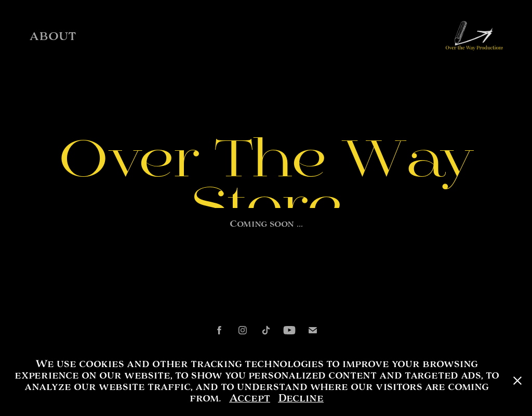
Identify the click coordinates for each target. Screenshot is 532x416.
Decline (301, 398)
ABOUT (53, 36)
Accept (250, 398)
